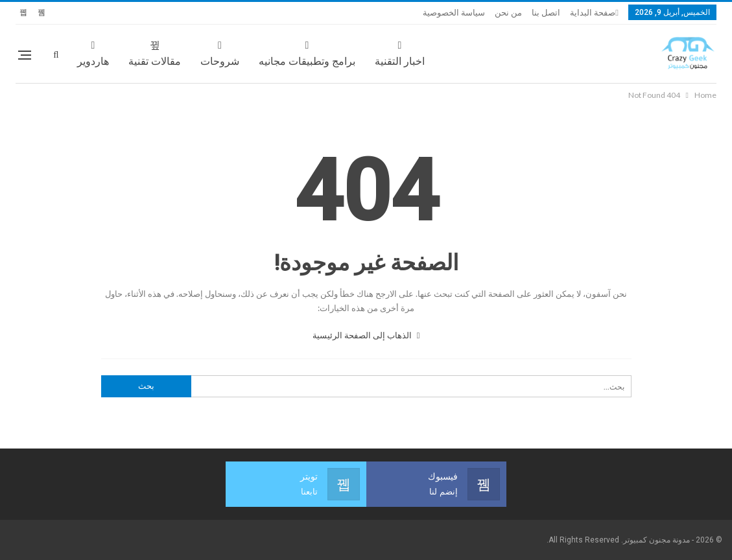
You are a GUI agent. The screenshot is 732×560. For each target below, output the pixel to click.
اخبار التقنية (400, 54)
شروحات (220, 54)
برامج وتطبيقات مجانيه (307, 54)
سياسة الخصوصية (454, 13)
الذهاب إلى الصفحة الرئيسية (366, 335)
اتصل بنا (546, 13)
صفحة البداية (593, 13)
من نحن (508, 13)
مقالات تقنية (155, 54)
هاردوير (93, 54)
